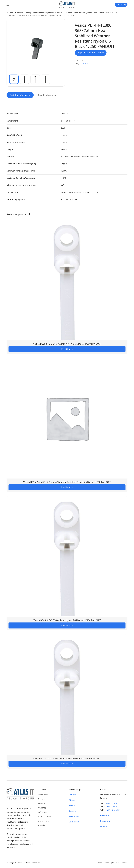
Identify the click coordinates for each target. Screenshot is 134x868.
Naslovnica (43, 795)
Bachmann (74, 822)
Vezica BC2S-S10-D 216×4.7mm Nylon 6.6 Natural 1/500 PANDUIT (67, 344)
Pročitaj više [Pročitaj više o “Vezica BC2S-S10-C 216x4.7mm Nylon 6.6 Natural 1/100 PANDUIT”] (67, 763)
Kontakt (41, 825)
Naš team (42, 812)
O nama (41, 799)
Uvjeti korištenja (104, 863)
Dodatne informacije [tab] (20, 95)
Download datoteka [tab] (47, 95)
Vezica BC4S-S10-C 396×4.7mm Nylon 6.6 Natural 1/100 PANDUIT (67, 620)
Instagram (105, 821)
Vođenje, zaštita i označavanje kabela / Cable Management (48, 13)
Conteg (72, 811)
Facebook (105, 815)
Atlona (72, 800)
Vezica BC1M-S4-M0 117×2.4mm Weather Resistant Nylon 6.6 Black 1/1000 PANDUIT (67, 482)
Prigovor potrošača (120, 863)
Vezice (102, 13)
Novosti (41, 803)
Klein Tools (74, 816)
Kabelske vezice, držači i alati (85, 13)
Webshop (19, 13)
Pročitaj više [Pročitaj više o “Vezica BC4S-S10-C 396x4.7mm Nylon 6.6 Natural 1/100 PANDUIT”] (67, 625)
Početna (10, 13)
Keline (72, 805)
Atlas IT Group (44, 816)
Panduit (73, 795)
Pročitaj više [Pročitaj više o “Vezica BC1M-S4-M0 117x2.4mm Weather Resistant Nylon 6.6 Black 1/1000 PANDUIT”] (67, 487)
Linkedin (104, 826)
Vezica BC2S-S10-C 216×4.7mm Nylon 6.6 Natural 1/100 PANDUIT (67, 758)
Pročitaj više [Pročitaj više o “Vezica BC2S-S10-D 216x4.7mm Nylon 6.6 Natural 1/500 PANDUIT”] (67, 349)
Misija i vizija (44, 821)
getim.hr (36, 863)
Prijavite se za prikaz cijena (91, 53)
